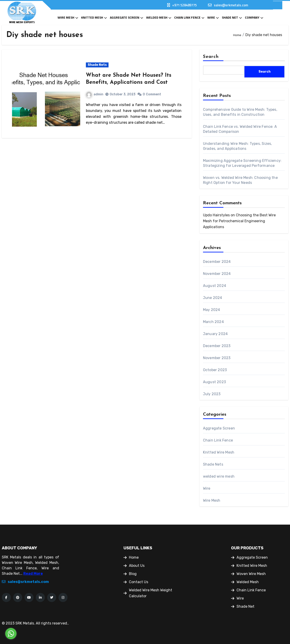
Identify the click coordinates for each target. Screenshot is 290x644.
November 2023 (217, 358)
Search (211, 57)
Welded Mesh (157, 17)
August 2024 (215, 286)
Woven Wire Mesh (248, 574)
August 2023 (214, 382)
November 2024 (217, 274)
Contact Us (136, 582)
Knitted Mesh (92, 17)
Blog (130, 574)
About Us (134, 566)
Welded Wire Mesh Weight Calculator (148, 593)
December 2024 (217, 262)
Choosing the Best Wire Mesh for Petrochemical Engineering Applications (239, 221)
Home (131, 557)
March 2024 (213, 322)
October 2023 (215, 370)
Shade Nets (97, 65)
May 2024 (212, 310)
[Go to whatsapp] (11, 634)
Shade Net (230, 17)
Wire (211, 17)
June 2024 (213, 298)
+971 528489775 (184, 5)
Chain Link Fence (187, 17)
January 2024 (215, 334)
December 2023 (217, 346)
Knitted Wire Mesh (219, 452)
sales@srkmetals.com (231, 5)
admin (95, 94)
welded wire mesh (219, 476)
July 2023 (212, 394)
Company (252, 17)
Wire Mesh (66, 17)
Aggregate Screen (125, 17)
